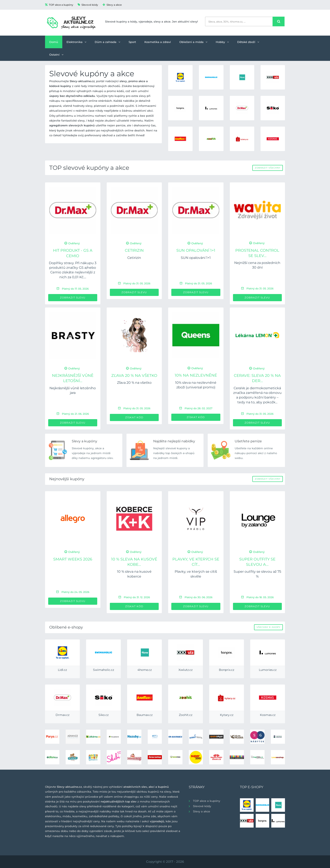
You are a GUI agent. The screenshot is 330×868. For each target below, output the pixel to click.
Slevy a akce (112, 5)
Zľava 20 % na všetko (134, 376)
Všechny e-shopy (268, 627)
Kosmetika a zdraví (158, 42)
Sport (132, 42)
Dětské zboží (248, 42)
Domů (54, 42)
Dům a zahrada (107, 42)
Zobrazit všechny (268, 168)
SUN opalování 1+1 (196, 250)
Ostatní (56, 55)
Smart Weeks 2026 (73, 559)
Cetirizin (134, 250)
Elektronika (76, 42)
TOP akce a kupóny (59, 5)
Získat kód (134, 417)
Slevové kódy (88, 5)
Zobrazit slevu (73, 298)
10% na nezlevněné (196, 375)
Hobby (222, 42)
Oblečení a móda (193, 42)
